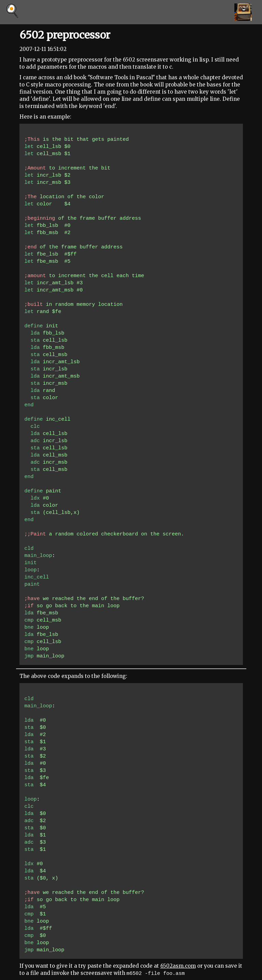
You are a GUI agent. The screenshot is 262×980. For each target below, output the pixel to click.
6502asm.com (178, 966)
